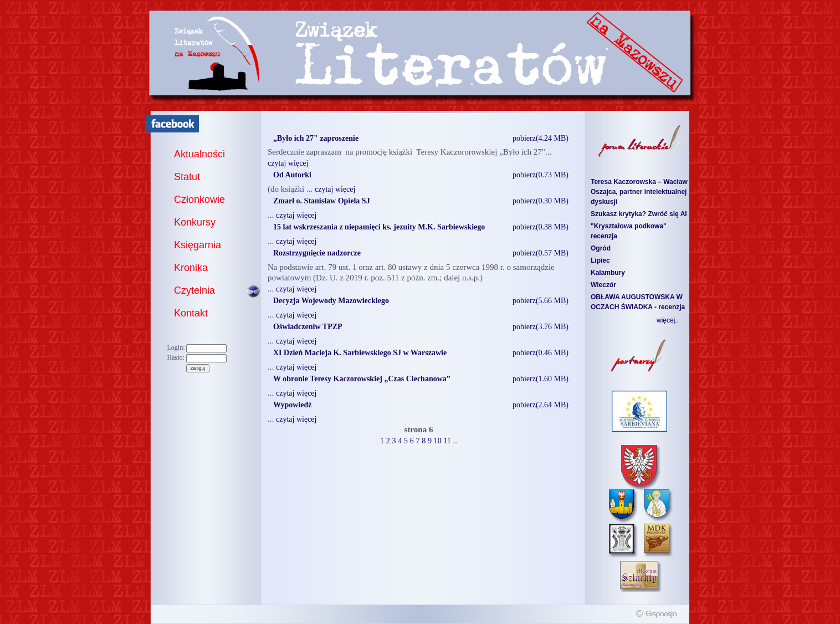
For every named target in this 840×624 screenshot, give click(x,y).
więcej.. (668, 320)
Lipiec (600, 260)
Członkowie (199, 200)
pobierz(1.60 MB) (541, 379)
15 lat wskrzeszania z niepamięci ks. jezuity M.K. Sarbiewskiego (379, 227)
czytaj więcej (288, 163)
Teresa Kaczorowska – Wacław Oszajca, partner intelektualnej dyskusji (639, 192)
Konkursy (195, 222)
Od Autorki (292, 175)
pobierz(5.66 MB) (541, 301)
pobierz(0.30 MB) (541, 201)
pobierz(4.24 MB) (541, 138)
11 (447, 441)
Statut (187, 177)
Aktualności (199, 154)
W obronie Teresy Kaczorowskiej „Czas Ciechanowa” (362, 379)
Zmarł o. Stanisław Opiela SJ (322, 201)
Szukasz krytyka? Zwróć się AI (639, 214)
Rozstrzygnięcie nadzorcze (317, 253)
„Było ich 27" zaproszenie (316, 138)
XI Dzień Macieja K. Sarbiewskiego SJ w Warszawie (360, 353)
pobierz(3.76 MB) (541, 327)
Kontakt (191, 313)
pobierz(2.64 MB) (541, 405)
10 (438, 441)
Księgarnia (198, 245)
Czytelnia (194, 290)
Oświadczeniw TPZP (308, 327)
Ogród (601, 248)
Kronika (191, 268)
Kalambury (608, 273)
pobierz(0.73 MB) (541, 175)
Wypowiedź (292, 405)
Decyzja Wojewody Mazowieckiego (331, 301)
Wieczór (603, 285)
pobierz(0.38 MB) (541, 227)
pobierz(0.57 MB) (541, 253)
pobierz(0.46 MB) (541, 353)
